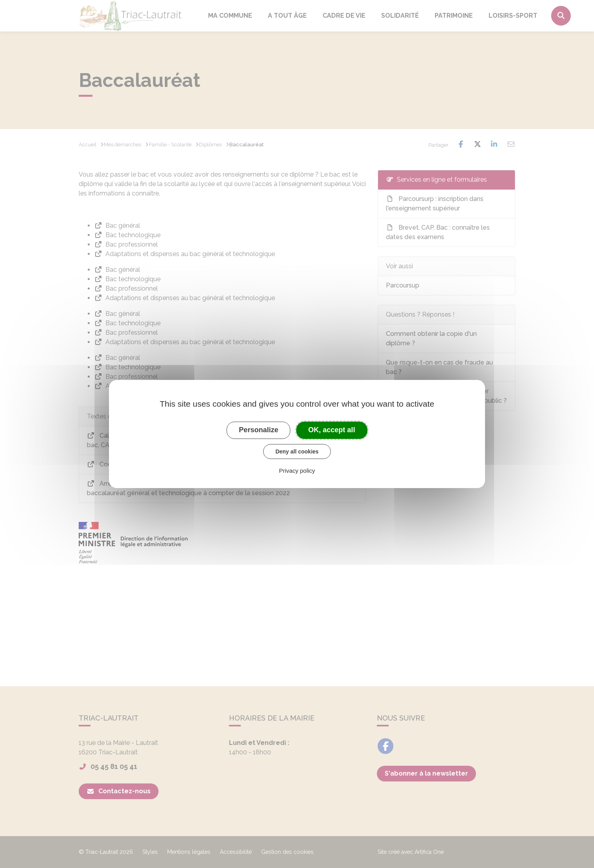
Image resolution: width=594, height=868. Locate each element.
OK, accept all (332, 430)
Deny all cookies (297, 452)
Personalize (258, 430)
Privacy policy (297, 471)
